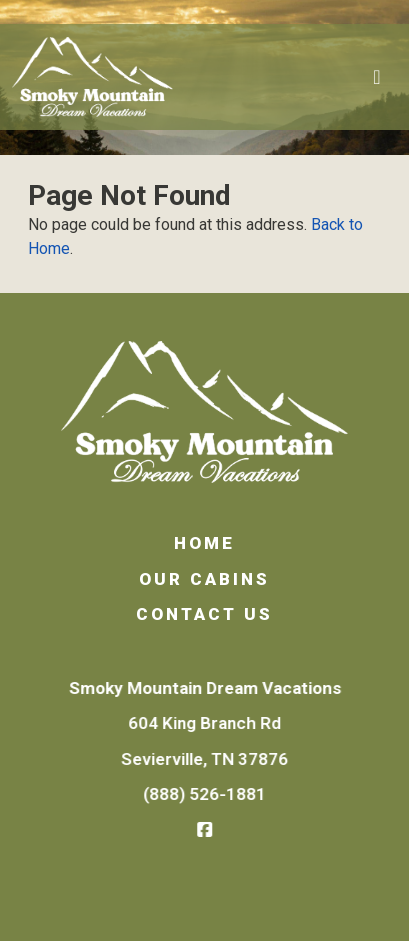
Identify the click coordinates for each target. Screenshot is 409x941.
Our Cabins (204, 579)
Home (204, 543)
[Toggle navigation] (377, 77)
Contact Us (204, 614)
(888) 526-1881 (205, 794)
